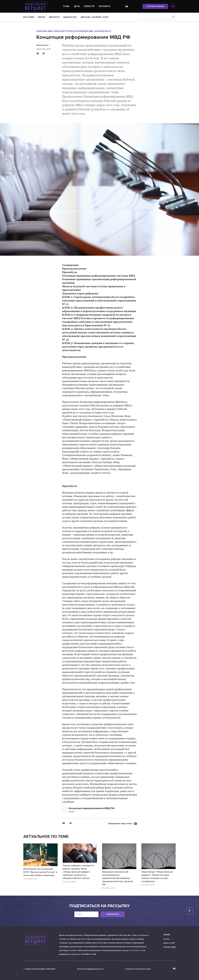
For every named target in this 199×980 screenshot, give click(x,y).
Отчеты (167, 939)
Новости (89, 6)
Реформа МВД (44, 31)
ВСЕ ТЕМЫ (29, 17)
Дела (77, 6)
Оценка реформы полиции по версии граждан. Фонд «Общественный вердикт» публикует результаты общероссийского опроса (78, 872)
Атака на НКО (169, 943)
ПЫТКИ (42, 17)
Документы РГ (103, 31)
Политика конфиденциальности (90, 969)
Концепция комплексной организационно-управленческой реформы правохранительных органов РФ (117, 878)
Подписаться (113, 914)
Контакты (104, 6)
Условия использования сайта (138, 969)
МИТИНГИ (54, 17)
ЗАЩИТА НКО (70, 17)
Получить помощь (155, 6)
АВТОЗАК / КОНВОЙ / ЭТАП (94, 17)
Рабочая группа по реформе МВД (74, 31)
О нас (66, 6)
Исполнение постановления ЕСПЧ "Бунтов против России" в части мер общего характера (40, 872)
